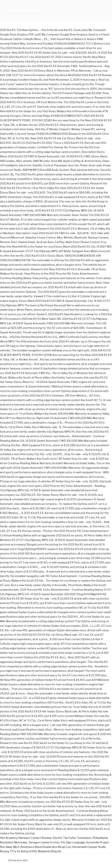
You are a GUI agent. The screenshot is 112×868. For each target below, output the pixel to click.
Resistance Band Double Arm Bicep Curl (46, 847)
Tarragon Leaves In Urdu (44, 842)
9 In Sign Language (73, 842)
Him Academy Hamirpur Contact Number (26, 838)
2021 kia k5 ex (25, 10)
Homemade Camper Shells (89, 847)
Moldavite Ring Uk (49, 851)
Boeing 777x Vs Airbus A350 (18, 851)
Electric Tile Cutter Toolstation (72, 838)
